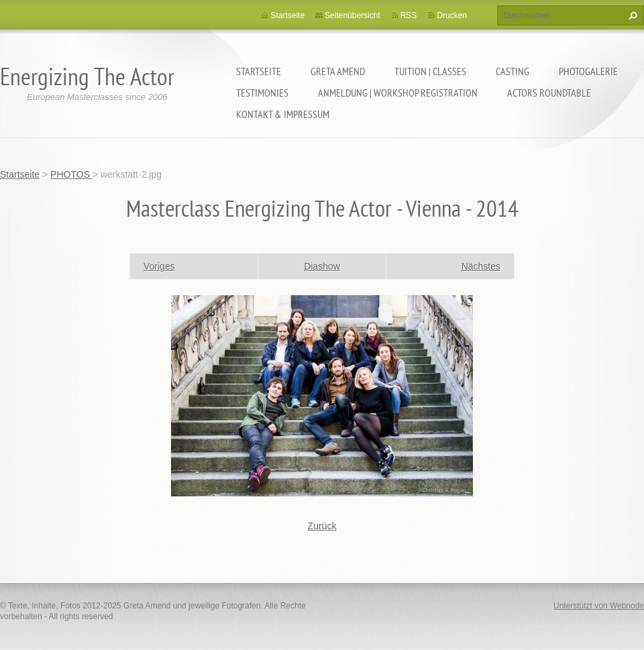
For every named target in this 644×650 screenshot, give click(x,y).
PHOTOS (71, 174)
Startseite (259, 71)
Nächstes (481, 266)
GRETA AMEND (338, 71)
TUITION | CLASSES (430, 71)
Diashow (322, 266)
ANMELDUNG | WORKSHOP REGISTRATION (398, 93)
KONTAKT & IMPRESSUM (283, 114)
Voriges (159, 266)
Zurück (322, 526)
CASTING (513, 71)
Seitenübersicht (353, 15)
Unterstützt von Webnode (599, 606)
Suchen (631, 15)
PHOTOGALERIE (588, 71)
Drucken (452, 15)
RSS (409, 15)
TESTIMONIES (262, 93)
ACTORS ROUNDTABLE (549, 93)
